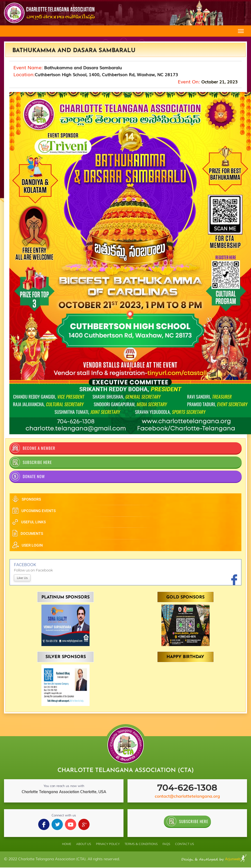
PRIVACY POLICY (108, 844)
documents (28, 533)
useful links (29, 522)
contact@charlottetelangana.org (187, 796)
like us (22, 578)
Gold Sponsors (185, 597)
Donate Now (28, 476)
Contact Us (185, 844)
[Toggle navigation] (241, 31)
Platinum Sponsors (65, 597)
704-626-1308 (187, 788)
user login (27, 545)
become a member (33, 448)
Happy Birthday (185, 657)
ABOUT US (84, 844)
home (67, 844)
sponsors (26, 499)
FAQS (166, 844)
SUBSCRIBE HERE (31, 462)
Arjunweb (236, 859)
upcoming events (34, 511)
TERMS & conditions (141, 844)
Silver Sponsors (66, 657)
